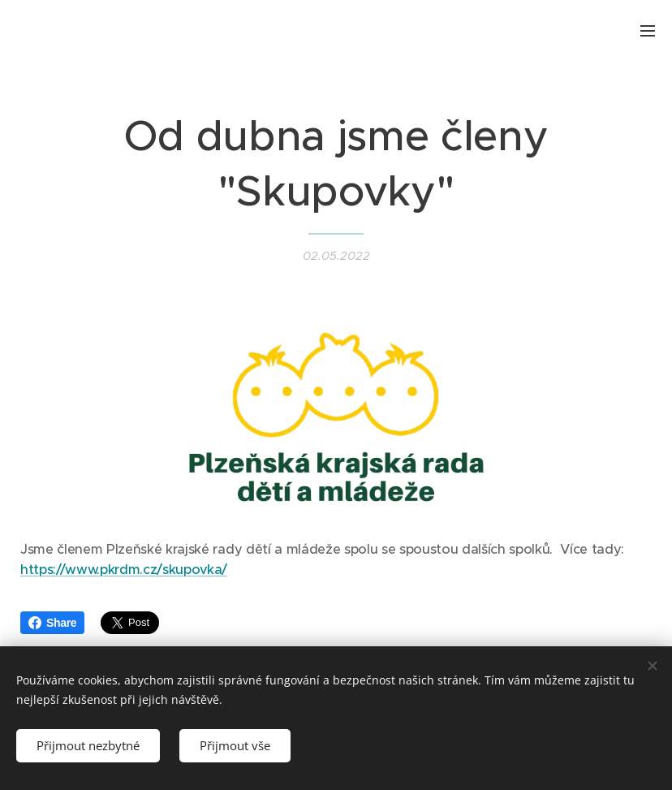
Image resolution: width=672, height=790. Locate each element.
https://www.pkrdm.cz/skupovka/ (124, 570)
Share (52, 623)
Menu (648, 31)
